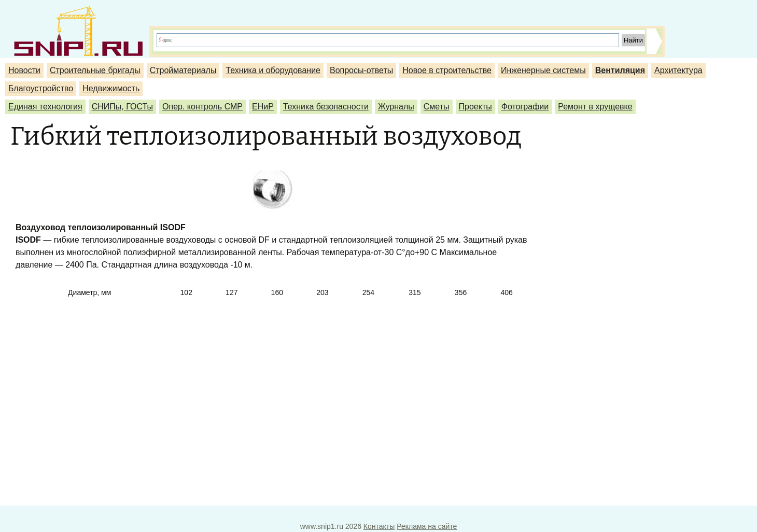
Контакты (379, 526)
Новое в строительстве (447, 70)
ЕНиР (263, 107)
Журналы (396, 107)
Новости (24, 70)
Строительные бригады (95, 70)
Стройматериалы (183, 70)
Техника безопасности (326, 107)
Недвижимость (111, 88)
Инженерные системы (543, 70)
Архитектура (678, 70)
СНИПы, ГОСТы (122, 107)
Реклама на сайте (427, 526)
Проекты (475, 107)
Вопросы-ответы (361, 70)
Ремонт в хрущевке (595, 107)
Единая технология (45, 107)
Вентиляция (620, 70)
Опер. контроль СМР (202, 107)
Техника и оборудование (273, 70)
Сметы (437, 107)
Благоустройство (41, 88)
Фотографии (525, 107)
